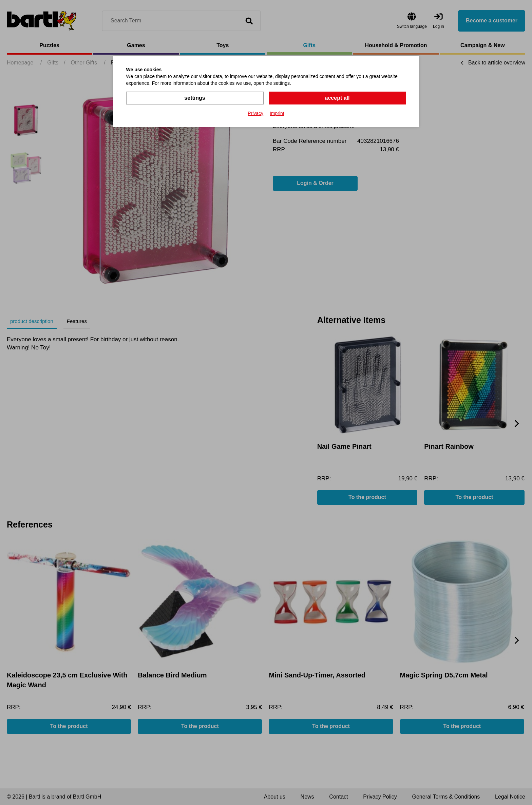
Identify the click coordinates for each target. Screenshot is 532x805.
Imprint (277, 113)
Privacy (255, 113)
